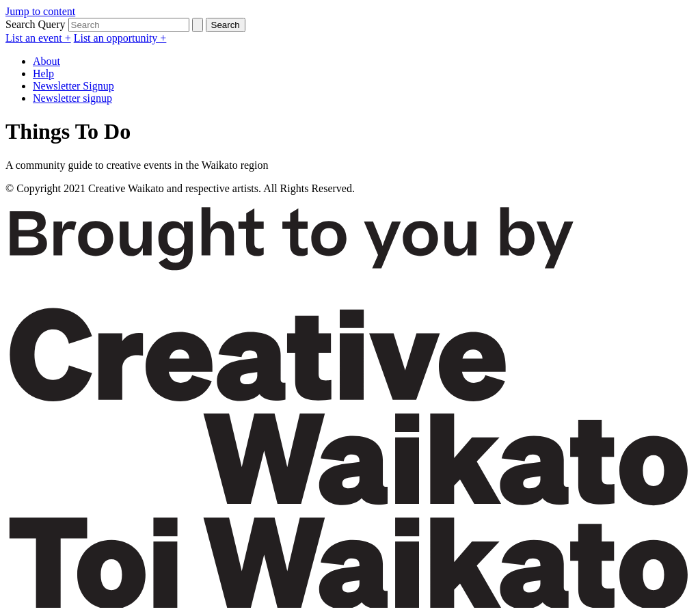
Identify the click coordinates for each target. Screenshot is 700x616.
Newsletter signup (72, 98)
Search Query (36, 24)
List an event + (38, 38)
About (46, 61)
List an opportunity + (120, 38)
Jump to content (40, 11)
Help (43, 73)
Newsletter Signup (73, 86)
